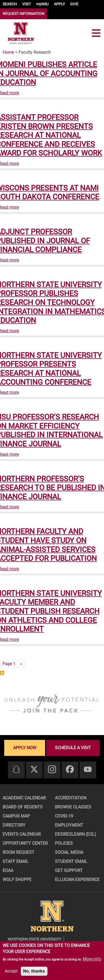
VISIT (27, 4)
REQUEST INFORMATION (23, 14)
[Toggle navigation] (96, 33)
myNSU (42, 4)
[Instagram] (52, 770)
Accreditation (71, 798)
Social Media (69, 852)
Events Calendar (22, 834)
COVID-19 (64, 816)
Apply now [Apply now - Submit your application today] (25, 748)
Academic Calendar (24, 798)
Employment (69, 825)
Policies (64, 843)
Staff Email (16, 861)
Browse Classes (73, 807)
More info (92, 959)
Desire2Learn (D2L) (76, 834)
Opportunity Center (25, 843)
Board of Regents (23, 807)
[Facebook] (70, 770)
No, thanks (34, 971)
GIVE (74, 4)
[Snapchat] (16, 770)
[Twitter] (34, 770)
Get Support (69, 870)
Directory (14, 825)
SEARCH (10, 4)
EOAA (8, 870)
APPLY (59, 4)
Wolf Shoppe (17, 880)
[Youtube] (88, 770)
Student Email (71, 861)
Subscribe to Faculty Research (2, 673)
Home (8, 52)
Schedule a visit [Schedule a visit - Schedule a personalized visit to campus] (73, 748)
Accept (11, 971)
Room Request (19, 852)
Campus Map (16, 816)
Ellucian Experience (77, 880)
